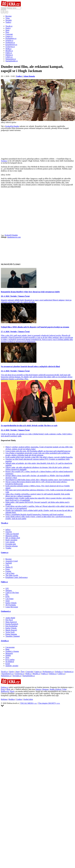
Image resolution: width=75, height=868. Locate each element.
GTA (7, 565)
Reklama (4, 699)
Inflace (8, 530)
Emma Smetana (11, 634)
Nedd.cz (28, 674)
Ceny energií (10, 542)
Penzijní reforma (12, 546)
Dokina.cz (53, 674)
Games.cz (5, 552)
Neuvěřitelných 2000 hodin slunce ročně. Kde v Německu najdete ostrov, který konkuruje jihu (40, 480)
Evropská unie (11, 544)
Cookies (19, 699)
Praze (3, 689)
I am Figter (9, 599)
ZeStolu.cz (59, 672)
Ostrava (38, 689)
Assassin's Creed (12, 561)
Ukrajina (9, 532)
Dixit (7, 657)
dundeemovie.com (14, 237)
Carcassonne (10, 647)
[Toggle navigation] (5, 11)
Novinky (9, 20)
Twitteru (4, 161)
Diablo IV (9, 567)
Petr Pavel (9, 620)
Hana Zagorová (11, 622)
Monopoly (9, 653)
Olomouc (45, 689)
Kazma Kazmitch (12, 624)
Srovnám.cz (17, 676)
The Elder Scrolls (12, 575)
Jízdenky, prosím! (12, 666)
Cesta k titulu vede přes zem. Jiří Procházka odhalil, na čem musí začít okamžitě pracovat (38, 451)
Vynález (8, 548)
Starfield (9, 563)
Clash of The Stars (12, 593)
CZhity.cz (61, 674)
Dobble (8, 655)
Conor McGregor (12, 607)
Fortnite (8, 571)
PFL (7, 595)
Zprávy (12, 672)
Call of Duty (10, 573)
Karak (8, 664)
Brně (8, 689)
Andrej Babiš (10, 618)
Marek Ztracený (11, 630)
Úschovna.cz (19, 674)
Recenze (9, 16)
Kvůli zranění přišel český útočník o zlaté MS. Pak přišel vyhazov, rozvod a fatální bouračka (39, 457)
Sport (18, 672)
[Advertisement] (21, 212)
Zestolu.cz (5, 641)
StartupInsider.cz (29, 676)
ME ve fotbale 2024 (13, 538)
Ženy (23, 672)
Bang (7, 649)
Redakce (12, 699)
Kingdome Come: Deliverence (17, 577)
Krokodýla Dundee (12, 126)
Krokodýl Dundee (11, 235)
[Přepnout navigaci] (7, 12)
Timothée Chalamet (13, 636)
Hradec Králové (55, 689)
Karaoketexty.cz (8, 674)
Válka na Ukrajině (12, 534)
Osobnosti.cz (6, 611)
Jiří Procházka (11, 605)
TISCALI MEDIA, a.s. (29, 703)
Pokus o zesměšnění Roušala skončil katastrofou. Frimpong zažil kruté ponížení (34, 514)
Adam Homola (29, 76)
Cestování (30, 672)
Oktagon (9, 590)
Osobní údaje (28, 699)
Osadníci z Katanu (12, 651)
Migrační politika (12, 536)
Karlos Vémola (11, 603)
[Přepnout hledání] (2, 11)
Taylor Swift (10, 632)
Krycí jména (10, 660)
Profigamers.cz (48, 672)
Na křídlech (10, 662)
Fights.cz (4, 582)
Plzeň (12, 691)
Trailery (8, 22)
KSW (7, 597)
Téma (7, 18)
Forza (7, 569)
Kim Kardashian (11, 626)
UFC (7, 588)
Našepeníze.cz (6, 676)
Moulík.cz (36, 674)
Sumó (8, 601)
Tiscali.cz (4, 523)
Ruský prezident (11, 540)
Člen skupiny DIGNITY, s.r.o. (49, 703)
